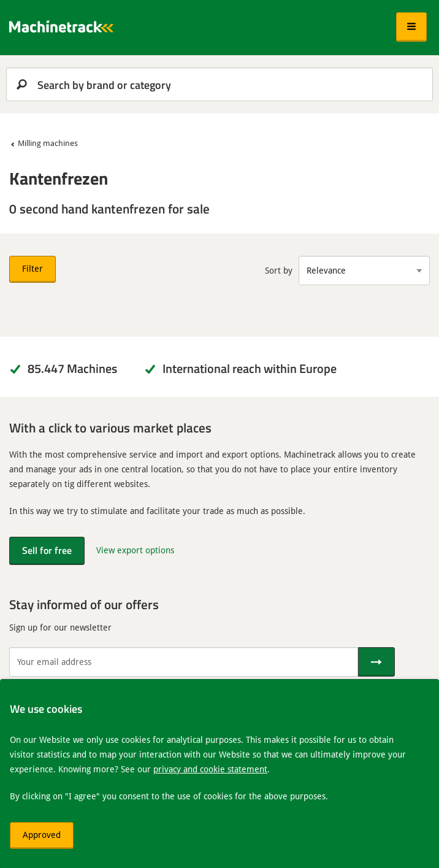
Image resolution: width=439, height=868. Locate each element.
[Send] (376, 662)
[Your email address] (184, 662)
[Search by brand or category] (219, 84)
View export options (135, 550)
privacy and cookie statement (210, 769)
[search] (219, 84)
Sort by (279, 270)
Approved (42, 835)
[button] (411, 27)
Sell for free (47, 550)
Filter (32, 268)
